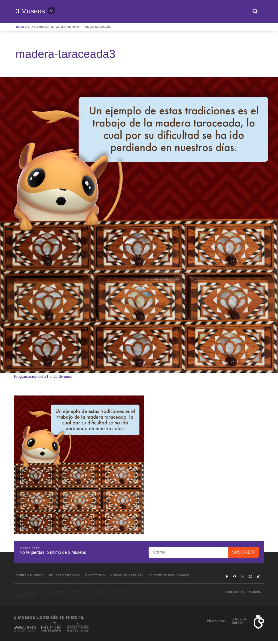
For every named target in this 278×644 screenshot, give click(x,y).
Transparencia (235, 592)
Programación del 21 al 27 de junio (55, 27)
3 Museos (30, 11)
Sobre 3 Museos (29, 575)
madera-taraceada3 (97, 27)
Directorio (95, 575)
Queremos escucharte (169, 575)
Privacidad (255, 592)
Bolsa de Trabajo (64, 575)
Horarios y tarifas (127, 575)
